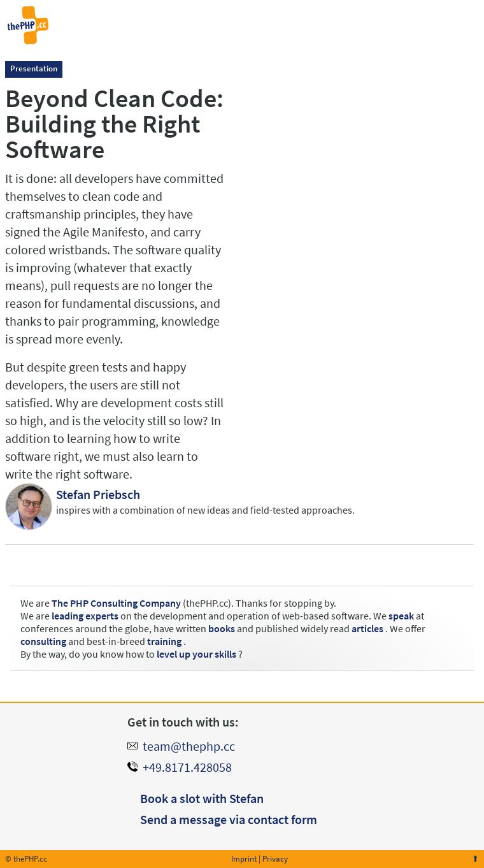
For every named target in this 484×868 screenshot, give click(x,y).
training (164, 641)
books (222, 628)
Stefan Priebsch (98, 494)
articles (367, 628)
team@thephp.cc (189, 746)
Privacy (275, 859)
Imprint (244, 859)
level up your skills (196, 654)
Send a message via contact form (229, 819)
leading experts (85, 616)
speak (401, 616)
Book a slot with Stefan (202, 798)
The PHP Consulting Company (116, 603)
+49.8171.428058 (187, 767)
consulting (43, 641)
